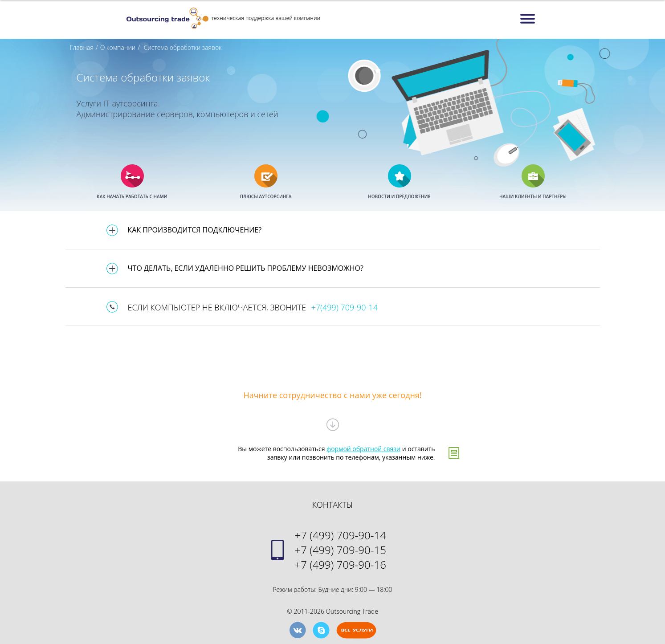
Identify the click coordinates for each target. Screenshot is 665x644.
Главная (82, 47)
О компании (118, 47)
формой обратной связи (363, 449)
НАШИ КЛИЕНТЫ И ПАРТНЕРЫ (533, 196)
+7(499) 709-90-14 (345, 307)
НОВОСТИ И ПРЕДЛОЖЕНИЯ (399, 196)
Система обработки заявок (182, 47)
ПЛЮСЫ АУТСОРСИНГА (266, 196)
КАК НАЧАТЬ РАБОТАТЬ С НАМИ (132, 196)
